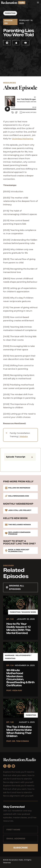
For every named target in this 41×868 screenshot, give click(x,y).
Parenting (10, 13)
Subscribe (21, 848)
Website (24, 437)
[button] (20, 457)
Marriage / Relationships (18, 655)
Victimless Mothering (22, 139)
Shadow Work (29, 612)
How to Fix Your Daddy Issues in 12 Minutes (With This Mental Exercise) (18, 628)
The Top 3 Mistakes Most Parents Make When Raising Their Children (19, 731)
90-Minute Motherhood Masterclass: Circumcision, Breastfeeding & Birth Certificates (20, 678)
